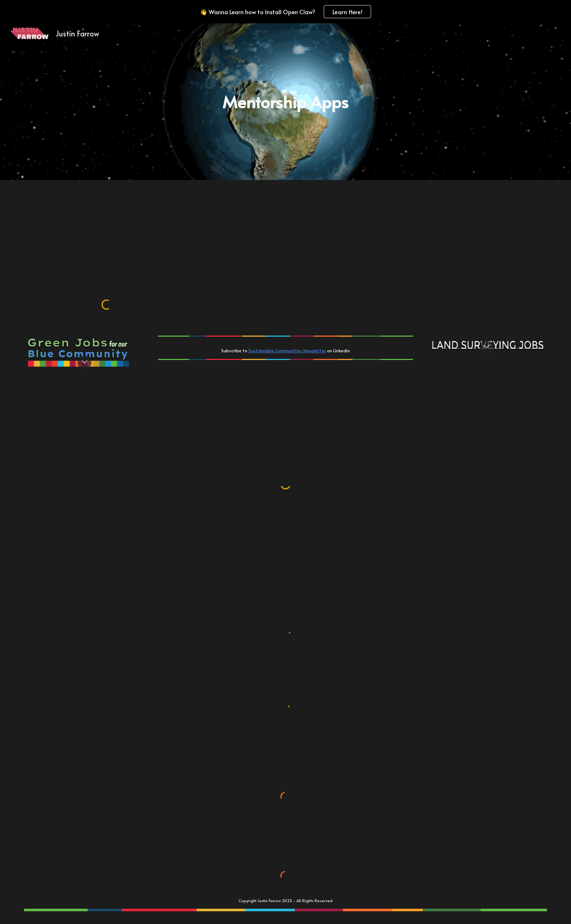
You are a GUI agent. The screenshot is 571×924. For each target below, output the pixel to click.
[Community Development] (285, 195)
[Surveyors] (107, 247)
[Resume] (107, 272)
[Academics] (107, 195)
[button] (84, 363)
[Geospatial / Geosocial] (107, 221)
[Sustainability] (285, 247)
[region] (285, 12)
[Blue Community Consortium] (285, 221)
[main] (286, 102)
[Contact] (285, 272)
